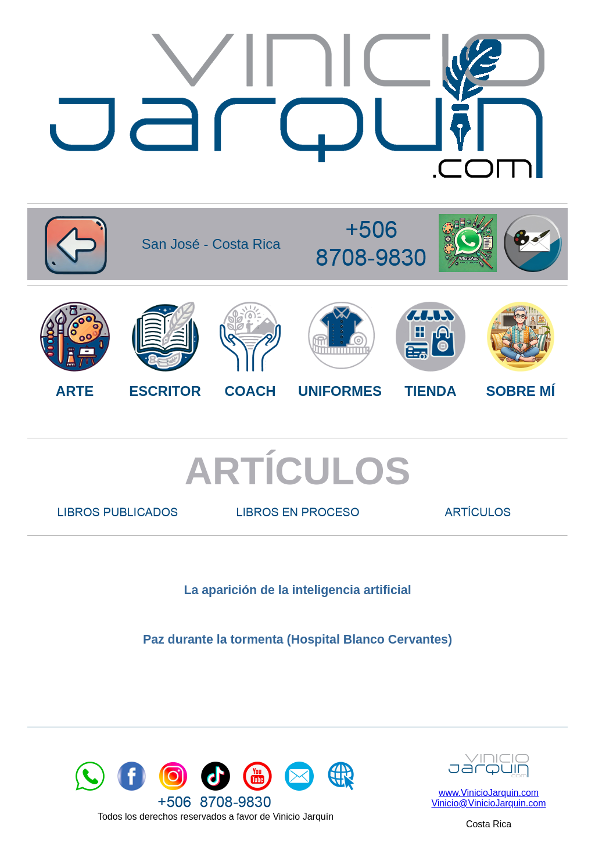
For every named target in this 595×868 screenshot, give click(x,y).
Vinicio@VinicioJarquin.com (488, 803)
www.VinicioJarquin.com (489, 793)
